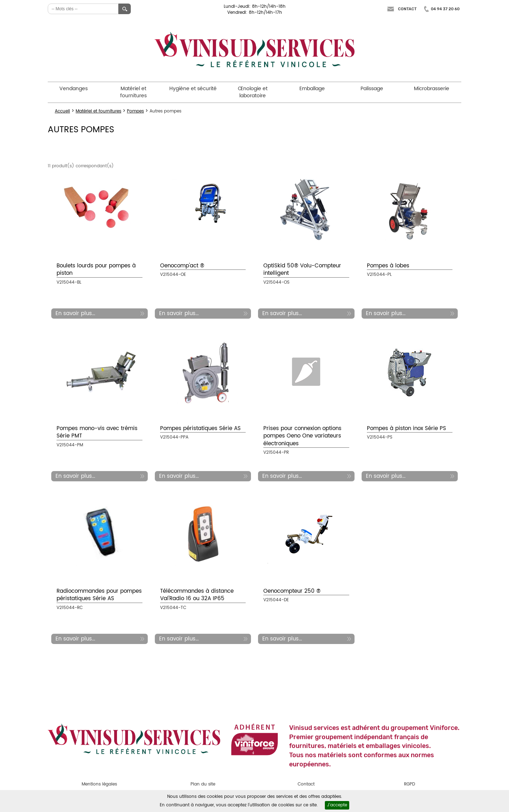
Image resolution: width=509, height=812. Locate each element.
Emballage (312, 89)
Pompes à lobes (388, 266)
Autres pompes (165, 111)
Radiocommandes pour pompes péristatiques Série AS (99, 595)
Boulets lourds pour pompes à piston (96, 269)
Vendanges (74, 89)
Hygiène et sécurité (193, 89)
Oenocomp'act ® (182, 266)
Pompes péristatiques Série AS (200, 428)
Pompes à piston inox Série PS (406, 428)
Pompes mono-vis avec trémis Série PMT (97, 432)
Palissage (372, 89)
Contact (407, 9)
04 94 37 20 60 (445, 9)
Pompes (135, 111)
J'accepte (337, 805)
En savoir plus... (75, 314)
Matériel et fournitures (133, 92)
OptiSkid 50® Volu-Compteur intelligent (302, 269)
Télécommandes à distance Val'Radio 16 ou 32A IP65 (197, 595)
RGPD (409, 784)
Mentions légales (99, 784)
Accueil (62, 111)
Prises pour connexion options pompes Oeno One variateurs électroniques (302, 436)
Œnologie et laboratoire (253, 92)
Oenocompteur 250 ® (292, 591)
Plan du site (203, 784)
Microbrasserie (432, 89)
